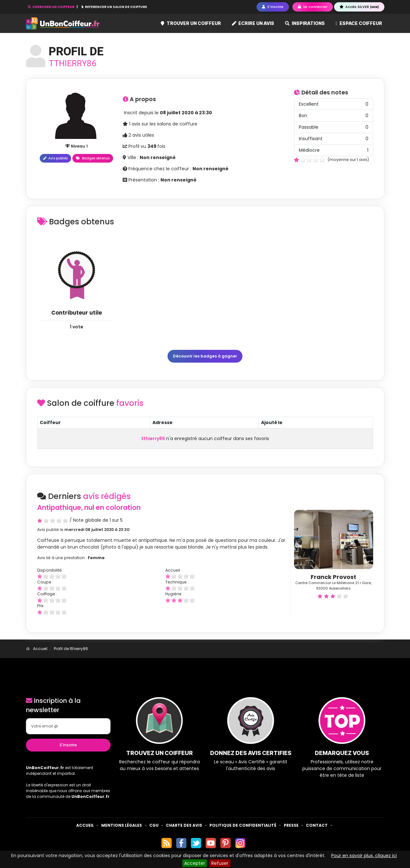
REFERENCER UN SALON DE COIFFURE (114, 7)
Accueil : (174, 570)
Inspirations (305, 23)
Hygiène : (174, 594)
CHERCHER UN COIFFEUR (51, 7)
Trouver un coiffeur (191, 23)
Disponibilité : (50, 570)
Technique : (177, 582)
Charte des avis (184, 825)
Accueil (85, 825)
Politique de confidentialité (243, 825)
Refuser (220, 863)
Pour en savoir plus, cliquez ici (364, 856)
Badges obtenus (93, 158)
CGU (154, 825)
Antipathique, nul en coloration (89, 507)
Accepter (195, 863)
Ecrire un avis (253, 23)
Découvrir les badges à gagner (205, 356)
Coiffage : (47, 594)
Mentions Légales (122, 825)
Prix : (41, 606)
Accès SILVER (359, 7)
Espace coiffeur (359, 23)
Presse (291, 825)
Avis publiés (55, 158)
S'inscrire (68, 745)
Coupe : (45, 582)
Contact (317, 825)
